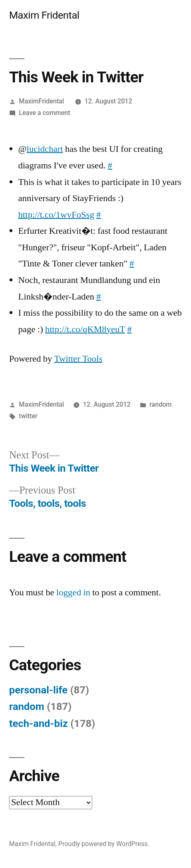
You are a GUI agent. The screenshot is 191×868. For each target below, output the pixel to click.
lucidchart (45, 149)
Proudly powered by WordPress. (104, 844)
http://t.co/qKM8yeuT (85, 329)
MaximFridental (42, 101)
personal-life (38, 690)
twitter (28, 416)
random (161, 404)
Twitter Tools (78, 359)
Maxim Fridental (44, 15)
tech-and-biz (38, 723)
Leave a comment (45, 113)
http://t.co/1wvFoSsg (56, 215)
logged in (73, 592)
